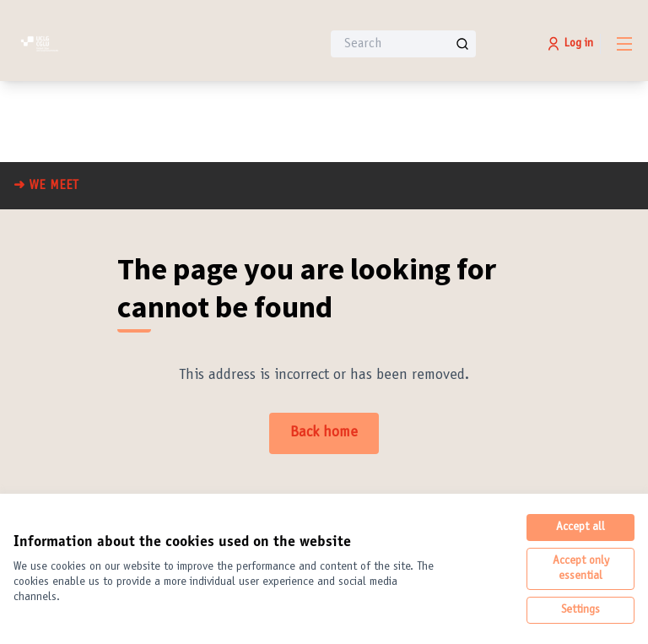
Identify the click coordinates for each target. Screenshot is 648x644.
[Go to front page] (126, 44)
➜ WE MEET (46, 186)
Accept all (580, 528)
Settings (580, 610)
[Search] (403, 44)
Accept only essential (581, 569)
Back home (324, 433)
